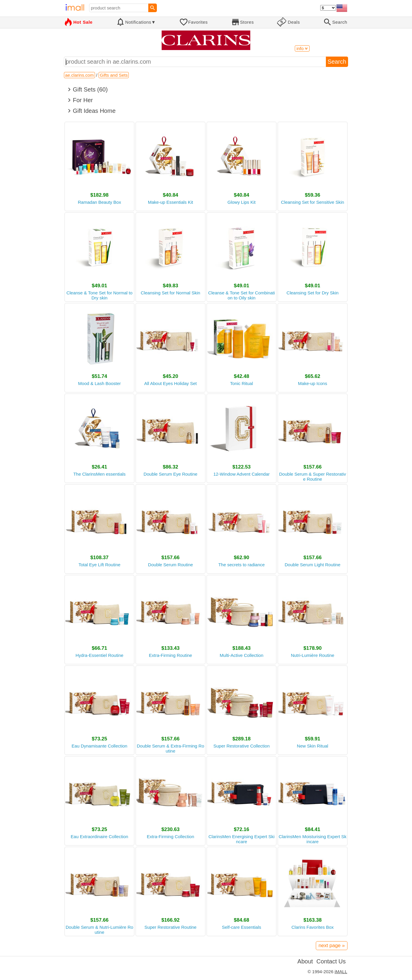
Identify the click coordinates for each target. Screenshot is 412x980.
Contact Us (331, 961)
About (305, 961)
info (302, 48)
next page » (332, 945)
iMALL (341, 972)
